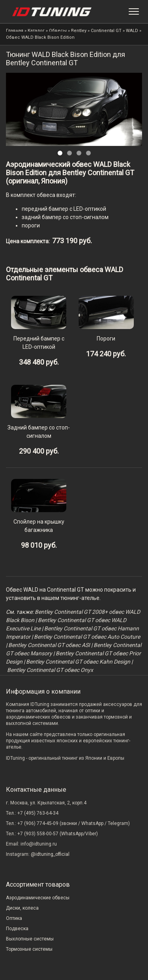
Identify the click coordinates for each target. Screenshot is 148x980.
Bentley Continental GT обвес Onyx (50, 670)
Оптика (14, 918)
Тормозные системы (29, 949)
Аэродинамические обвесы (38, 898)
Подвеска (17, 929)
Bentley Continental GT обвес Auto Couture (87, 637)
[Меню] (134, 11)
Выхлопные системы (30, 939)
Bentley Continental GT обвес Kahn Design (78, 662)
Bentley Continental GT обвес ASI (49, 645)
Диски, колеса (22, 908)
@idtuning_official (50, 854)
